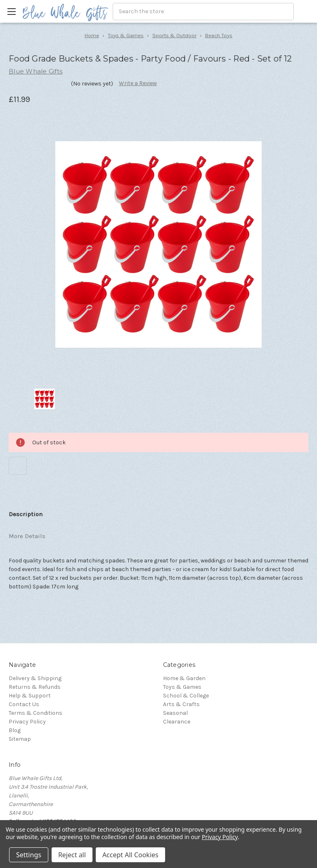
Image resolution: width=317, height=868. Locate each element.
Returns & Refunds (35, 687)
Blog (15, 730)
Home (92, 35)
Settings (29, 855)
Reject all (72, 855)
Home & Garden (184, 678)
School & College (186, 696)
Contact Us (24, 704)
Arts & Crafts (181, 704)
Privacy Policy (27, 722)
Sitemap (20, 739)
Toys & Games (126, 35)
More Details (27, 536)
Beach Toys (219, 35)
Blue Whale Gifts (35, 71)
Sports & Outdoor (174, 35)
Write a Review (138, 83)
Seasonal (175, 713)
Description (26, 514)
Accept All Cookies (130, 855)
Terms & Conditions (35, 713)
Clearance (177, 722)
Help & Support (30, 696)
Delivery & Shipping (35, 678)
